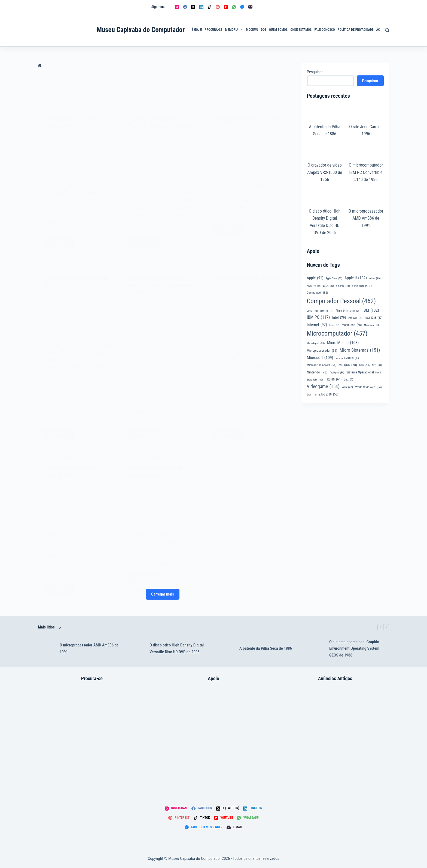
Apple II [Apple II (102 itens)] (356, 278)
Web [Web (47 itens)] (347, 387)
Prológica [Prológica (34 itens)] (337, 373)
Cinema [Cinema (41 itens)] (343, 286)
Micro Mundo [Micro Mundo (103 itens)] (343, 343)
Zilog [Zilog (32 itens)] (312, 395)
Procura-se (214, 30)
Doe (264, 30)
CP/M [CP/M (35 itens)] (312, 311)
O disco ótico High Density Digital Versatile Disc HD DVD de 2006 (177, 648)
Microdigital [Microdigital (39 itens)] (316, 343)
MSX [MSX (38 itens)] (365, 365)
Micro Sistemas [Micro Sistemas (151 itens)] (360, 350)
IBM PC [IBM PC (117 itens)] (318, 317)
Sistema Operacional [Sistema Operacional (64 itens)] (364, 372)
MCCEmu (252, 30)
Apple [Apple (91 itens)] (315, 278)
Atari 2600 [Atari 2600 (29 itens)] (314, 286)
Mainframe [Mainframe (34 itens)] (372, 325)
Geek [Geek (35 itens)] (355, 311)
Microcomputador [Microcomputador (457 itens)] (337, 334)
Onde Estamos (301, 30)
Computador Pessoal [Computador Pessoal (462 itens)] (341, 301)
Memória (235, 30)
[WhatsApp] (234, 7)
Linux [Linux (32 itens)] (335, 325)
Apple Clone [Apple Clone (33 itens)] (334, 278)
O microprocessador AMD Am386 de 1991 (366, 218)
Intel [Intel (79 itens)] (339, 318)
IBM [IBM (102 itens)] (371, 310)
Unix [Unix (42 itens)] (349, 380)
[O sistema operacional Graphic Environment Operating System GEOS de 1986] (316, 649)
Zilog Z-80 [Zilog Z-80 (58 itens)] (329, 395)
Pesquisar (315, 72)
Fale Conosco (324, 30)
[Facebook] (185, 7)
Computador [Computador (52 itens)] (318, 293)
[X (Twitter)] (193, 7)
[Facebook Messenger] (242, 7)
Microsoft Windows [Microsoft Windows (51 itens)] (322, 365)
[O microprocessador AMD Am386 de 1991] (46, 649)
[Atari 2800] (92, 738)
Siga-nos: (158, 7)
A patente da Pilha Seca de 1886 (266, 648)
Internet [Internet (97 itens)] (317, 325)
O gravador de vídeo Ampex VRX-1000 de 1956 (325, 172)
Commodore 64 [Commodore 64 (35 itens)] (362, 286)
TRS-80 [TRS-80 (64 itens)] (333, 380)
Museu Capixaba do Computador (141, 30)
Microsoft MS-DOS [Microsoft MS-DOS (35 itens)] (347, 358)
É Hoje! (197, 30)
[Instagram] (177, 7)
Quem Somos (278, 30)
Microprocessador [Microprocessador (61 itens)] (322, 351)
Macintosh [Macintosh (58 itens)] (352, 325)
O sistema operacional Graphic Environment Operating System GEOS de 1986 (354, 649)
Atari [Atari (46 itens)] (375, 278)
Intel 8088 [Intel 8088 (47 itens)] (374, 318)
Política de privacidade (356, 30)
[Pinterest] (218, 7)
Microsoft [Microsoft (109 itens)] (320, 358)
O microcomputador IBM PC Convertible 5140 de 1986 (366, 172)
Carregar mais (163, 594)
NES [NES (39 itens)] (377, 365)
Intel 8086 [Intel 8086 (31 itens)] (355, 318)
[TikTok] (210, 7)
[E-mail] (250, 7)
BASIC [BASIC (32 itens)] (328, 286)
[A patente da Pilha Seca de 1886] (226, 649)
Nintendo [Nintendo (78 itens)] (317, 372)
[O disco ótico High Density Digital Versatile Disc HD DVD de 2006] (136, 649)
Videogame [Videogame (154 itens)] (323, 387)
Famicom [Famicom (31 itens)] (327, 311)
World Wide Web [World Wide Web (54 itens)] (368, 387)
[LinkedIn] (201, 7)
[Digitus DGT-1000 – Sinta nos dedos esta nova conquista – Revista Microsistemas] (335, 738)
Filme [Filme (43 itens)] (342, 311)
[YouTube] (226, 7)
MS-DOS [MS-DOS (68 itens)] (348, 365)
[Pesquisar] (387, 30)
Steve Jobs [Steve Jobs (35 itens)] (315, 380)
